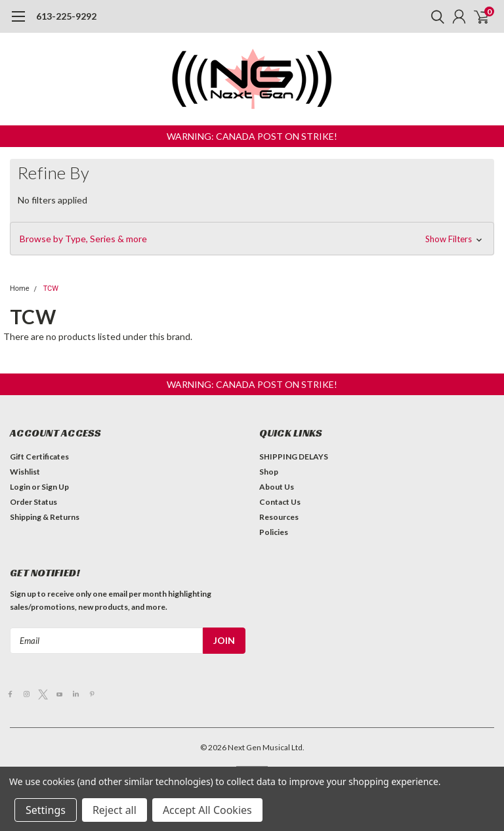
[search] (434, 16)
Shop (269, 472)
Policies (274, 532)
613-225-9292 (66, 16)
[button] (252, 136)
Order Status (33, 502)
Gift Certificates (39, 457)
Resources (279, 517)
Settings (46, 810)
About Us (277, 487)
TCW (51, 288)
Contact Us (280, 502)
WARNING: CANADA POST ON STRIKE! (252, 136)
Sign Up (55, 487)
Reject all (115, 810)
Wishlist (25, 472)
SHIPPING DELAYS (294, 457)
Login (20, 487)
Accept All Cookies (207, 810)
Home (20, 288)
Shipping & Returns (45, 517)
